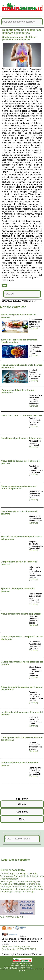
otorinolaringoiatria (24, 889)
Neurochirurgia (33, 884)
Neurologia (5, 886)
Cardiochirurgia (8, 874)
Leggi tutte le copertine (15, 860)
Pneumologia (7, 892)
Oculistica (16, 886)
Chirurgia (33, 874)
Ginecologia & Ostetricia (12, 881)
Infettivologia (19, 884)
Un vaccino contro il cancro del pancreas (22, 415)
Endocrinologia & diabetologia (29, 876)
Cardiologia (22, 874)
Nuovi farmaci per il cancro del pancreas (21, 438)
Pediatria (38, 889)
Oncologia (27, 886)
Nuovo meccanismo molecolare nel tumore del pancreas (19, 487)
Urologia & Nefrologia (24, 892)
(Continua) (33, 328)
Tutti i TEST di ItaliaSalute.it (14, 917)
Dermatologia (7, 876)
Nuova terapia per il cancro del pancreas (21, 614)
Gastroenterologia (9, 879)
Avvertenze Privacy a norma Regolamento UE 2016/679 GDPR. (19, 948)
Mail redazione (35, 967)
